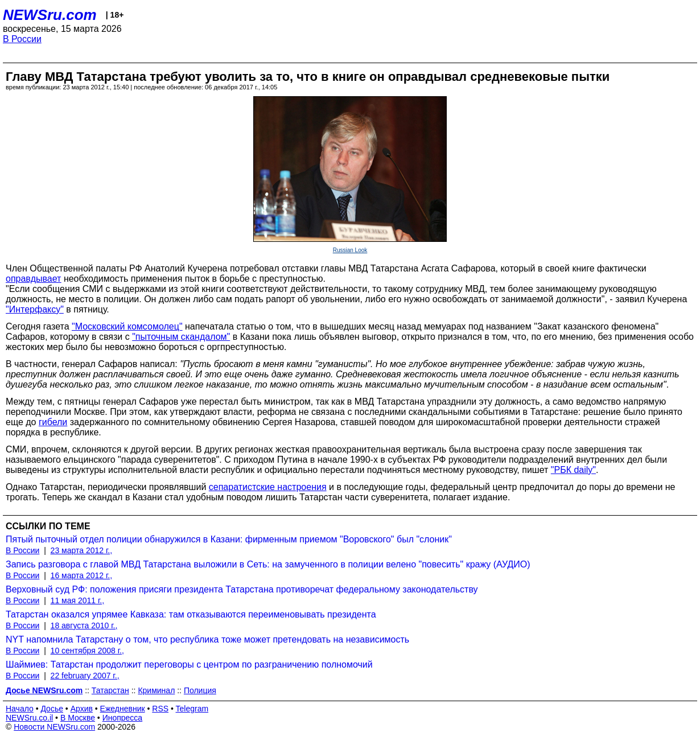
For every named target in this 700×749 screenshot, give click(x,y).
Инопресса (123, 718)
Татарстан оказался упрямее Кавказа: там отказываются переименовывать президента (191, 614)
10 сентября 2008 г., (87, 651)
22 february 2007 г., (85, 676)
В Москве (78, 718)
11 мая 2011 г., (78, 600)
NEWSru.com (50, 15)
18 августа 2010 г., (84, 625)
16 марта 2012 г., (82, 575)
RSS (160, 709)
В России (22, 39)
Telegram (192, 709)
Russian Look (350, 250)
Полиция (200, 690)
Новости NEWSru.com (54, 727)
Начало (20, 709)
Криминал (156, 690)
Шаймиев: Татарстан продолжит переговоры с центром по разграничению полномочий (189, 664)
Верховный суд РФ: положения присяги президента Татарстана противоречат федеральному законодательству (242, 589)
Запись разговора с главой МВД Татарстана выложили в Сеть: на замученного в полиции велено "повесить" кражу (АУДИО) (268, 564)
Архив (82, 709)
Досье (52, 709)
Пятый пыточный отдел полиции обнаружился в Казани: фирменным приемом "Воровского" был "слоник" (229, 539)
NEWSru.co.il (29, 718)
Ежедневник (123, 709)
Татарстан (110, 690)
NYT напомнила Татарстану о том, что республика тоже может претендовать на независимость (207, 639)
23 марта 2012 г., (82, 550)
